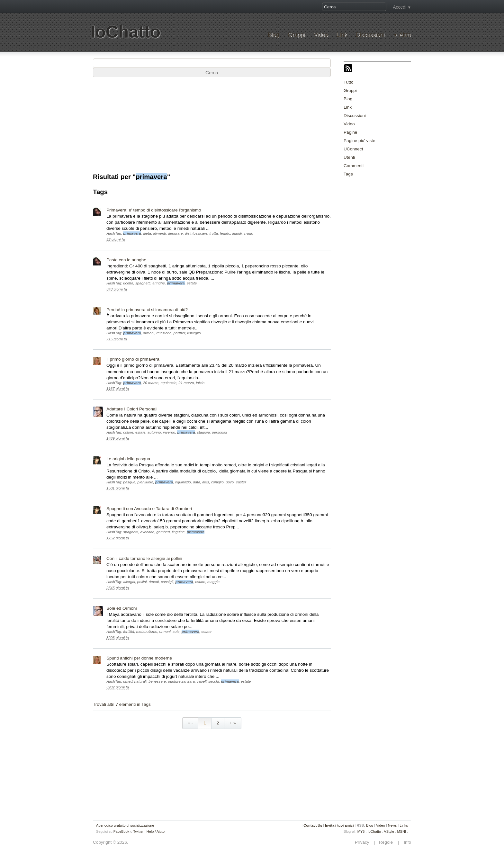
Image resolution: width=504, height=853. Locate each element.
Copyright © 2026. (111, 842)
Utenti (349, 157)
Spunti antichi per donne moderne (139, 658)
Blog (273, 35)
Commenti (354, 166)
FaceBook (122, 831)
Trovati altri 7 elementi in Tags (122, 704)
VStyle (389, 831)
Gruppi (296, 35)
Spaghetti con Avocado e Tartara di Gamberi (149, 509)
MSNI (401, 831)
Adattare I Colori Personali (132, 409)
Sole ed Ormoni (122, 608)
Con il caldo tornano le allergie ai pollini (144, 558)
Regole (386, 842)
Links (404, 825)
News (392, 825)
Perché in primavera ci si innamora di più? (147, 310)
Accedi (400, 7)
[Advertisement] (392, 279)
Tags (348, 174)
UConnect (353, 149)
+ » (233, 723)
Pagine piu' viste (360, 141)
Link (342, 35)
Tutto (348, 82)
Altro (405, 35)
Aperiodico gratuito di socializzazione (125, 825)
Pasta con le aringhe (126, 260)
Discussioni (370, 35)
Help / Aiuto (156, 831)
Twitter (138, 831)
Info (406, 842)
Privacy (364, 842)
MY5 (361, 831)
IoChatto (125, 32)
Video (321, 35)
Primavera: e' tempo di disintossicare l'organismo (154, 210)
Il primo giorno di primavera (133, 359)
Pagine (350, 132)
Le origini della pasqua (128, 459)
